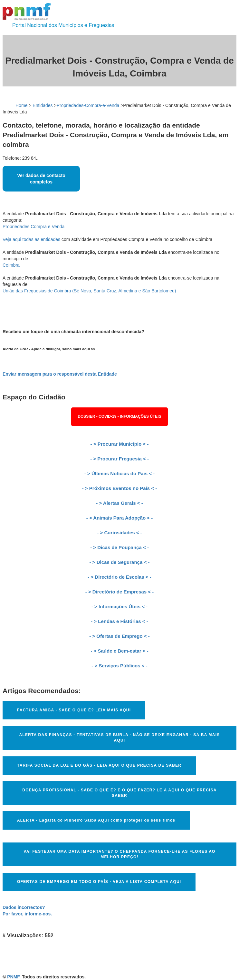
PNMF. (14, 977)
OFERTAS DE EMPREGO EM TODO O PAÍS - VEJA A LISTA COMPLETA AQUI (99, 882)
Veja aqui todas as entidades (31, 239)
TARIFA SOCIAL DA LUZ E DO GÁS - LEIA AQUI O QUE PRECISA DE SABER (99, 765)
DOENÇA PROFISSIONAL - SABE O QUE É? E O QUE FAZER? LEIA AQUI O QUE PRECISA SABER (119, 793)
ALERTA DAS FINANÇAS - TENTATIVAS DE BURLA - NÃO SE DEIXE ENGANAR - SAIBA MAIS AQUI (120, 738)
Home (21, 105)
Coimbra (11, 265)
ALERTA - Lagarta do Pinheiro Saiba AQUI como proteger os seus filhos (96, 820)
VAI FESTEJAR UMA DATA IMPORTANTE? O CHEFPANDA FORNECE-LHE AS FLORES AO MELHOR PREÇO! (119, 854)
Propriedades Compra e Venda (33, 227)
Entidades (43, 105)
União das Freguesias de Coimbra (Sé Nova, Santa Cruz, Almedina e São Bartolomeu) (89, 291)
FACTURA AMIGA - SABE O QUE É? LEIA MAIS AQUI (74, 710)
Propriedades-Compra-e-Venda (88, 105)
